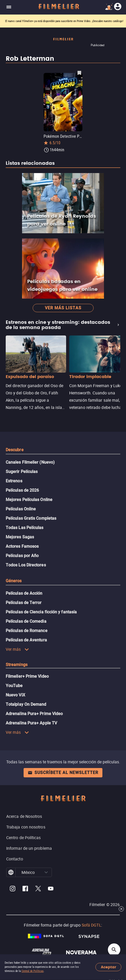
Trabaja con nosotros (26, 827)
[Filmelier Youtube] (51, 889)
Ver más (17, 649)
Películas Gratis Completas (31, 518)
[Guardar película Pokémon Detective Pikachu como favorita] (79, 73)
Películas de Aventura (26, 640)
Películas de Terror (24, 603)
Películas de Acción (24, 593)
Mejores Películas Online (29, 500)
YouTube (14, 686)
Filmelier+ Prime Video (27, 676)
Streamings (17, 665)
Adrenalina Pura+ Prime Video (34, 714)
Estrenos (14, 481)
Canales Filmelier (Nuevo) (30, 462)
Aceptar (108, 967)
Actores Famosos (22, 546)
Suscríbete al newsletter (63, 773)
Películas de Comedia (26, 621)
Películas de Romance (27, 631)
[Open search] (114, 950)
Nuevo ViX (15, 695)
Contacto (15, 859)
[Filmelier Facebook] (25, 889)
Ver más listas (63, 308)
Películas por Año (22, 556)
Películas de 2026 (22, 490)
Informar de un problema (29, 848)
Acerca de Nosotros (24, 816)
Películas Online (21, 509)
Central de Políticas (33, 971)
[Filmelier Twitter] (38, 889)
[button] (46, 872)
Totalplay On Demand (26, 704)
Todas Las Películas (25, 528)
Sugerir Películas (22, 472)
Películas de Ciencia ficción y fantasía (41, 612)
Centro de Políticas (24, 838)
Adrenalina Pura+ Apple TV (31, 723)
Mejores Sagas (20, 537)
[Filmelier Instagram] (13, 889)
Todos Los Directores (26, 565)
